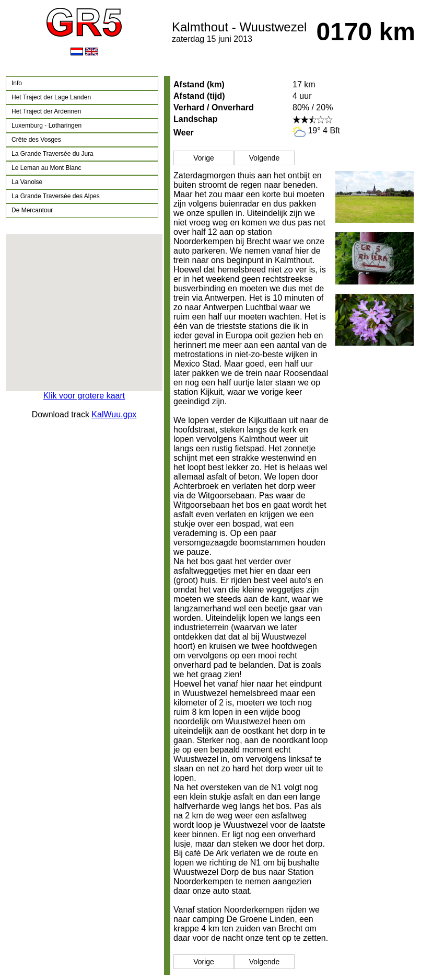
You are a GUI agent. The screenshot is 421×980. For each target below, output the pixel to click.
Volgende (264, 158)
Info (17, 83)
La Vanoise (27, 182)
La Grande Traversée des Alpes (56, 196)
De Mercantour (32, 210)
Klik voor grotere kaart (84, 396)
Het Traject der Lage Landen (51, 97)
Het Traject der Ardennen (46, 111)
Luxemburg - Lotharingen (46, 126)
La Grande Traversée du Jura (52, 154)
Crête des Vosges (36, 140)
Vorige (204, 158)
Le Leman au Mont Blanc (46, 168)
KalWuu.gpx (114, 414)
